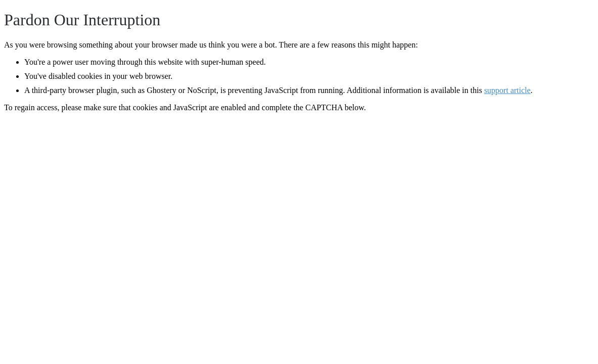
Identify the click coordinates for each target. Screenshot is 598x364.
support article (508, 90)
